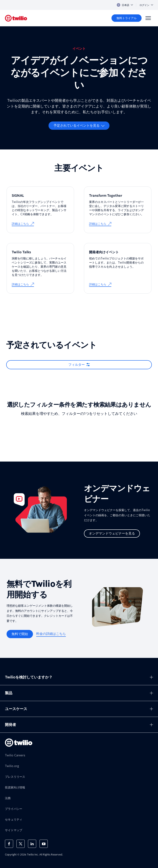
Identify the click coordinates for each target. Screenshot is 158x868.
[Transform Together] (118, 210)
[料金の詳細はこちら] (51, 634)
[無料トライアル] (127, 18)
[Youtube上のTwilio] (44, 844)
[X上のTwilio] (21, 844)
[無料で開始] (20, 634)
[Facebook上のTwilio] (9, 844)
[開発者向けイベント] (118, 268)
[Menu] (148, 18)
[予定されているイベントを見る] (79, 126)
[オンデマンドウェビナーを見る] (112, 534)
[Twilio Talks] (40, 268)
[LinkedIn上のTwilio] (32, 844)
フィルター (77, 365)
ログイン (146, 5)
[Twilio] (16, 18)
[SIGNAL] (40, 210)
